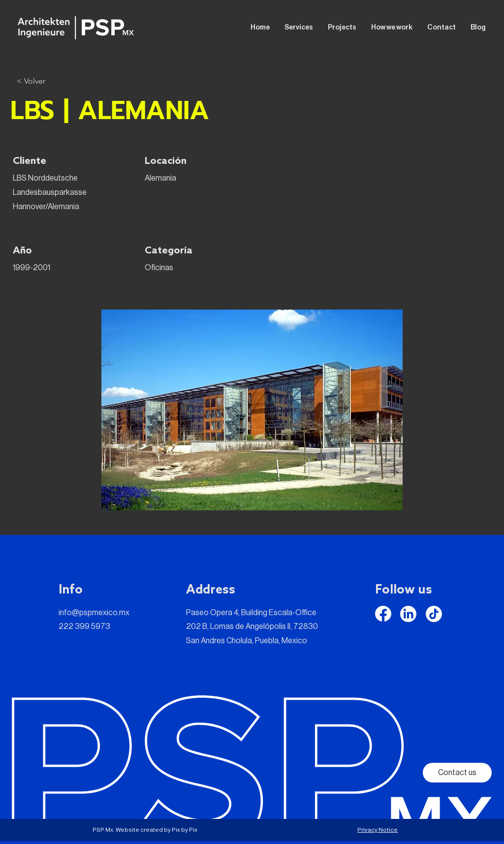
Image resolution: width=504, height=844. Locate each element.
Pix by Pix (185, 830)
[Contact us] (457, 773)
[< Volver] (31, 81)
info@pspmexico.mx (94, 613)
